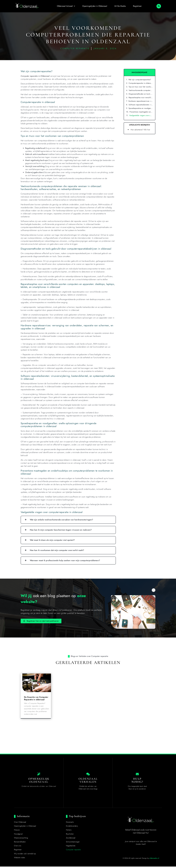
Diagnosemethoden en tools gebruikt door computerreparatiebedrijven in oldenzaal (141, 94)
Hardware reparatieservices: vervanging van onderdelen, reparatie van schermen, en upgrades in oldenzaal (141, 101)
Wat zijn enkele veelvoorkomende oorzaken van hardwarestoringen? (62, 520)
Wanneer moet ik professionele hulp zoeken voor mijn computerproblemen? (65, 560)
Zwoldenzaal (71, 839)
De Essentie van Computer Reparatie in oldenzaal (36, 698)
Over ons (18, 847)
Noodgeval (18, 835)
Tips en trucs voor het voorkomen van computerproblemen (141, 87)
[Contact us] (137, 775)
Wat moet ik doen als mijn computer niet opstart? (52, 540)
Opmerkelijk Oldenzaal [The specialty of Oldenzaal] (39, 782)
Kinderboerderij (72, 828)
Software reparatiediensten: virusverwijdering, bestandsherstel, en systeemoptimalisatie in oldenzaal (141, 105)
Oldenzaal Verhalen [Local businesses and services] (88, 782)
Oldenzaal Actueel (66, 6)
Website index (19, 859)
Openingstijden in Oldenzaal (95, 6)
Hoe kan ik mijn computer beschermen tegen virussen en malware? (61, 530)
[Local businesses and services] (88, 775)
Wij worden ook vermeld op (25, 855)
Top (7, 843)
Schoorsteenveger (73, 843)
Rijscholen (70, 835)
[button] (159, 6)
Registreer (137, 6)
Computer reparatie (73, 851)
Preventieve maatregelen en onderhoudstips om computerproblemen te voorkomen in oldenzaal (141, 112)
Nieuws (17, 831)
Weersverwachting (21, 839)
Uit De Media (120, 6)
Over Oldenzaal (20, 823)
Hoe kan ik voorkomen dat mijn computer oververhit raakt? (57, 550)
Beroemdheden (20, 843)
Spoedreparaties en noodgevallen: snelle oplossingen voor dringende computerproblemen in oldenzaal (141, 108)
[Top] (7, 839)
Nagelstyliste (71, 847)
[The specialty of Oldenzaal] (39, 775)
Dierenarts (70, 823)
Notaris (69, 831)
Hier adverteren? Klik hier (140, 130)
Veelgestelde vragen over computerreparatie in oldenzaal (141, 115)
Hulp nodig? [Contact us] (137, 782)
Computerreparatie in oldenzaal (141, 83)
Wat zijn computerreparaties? (140, 80)
